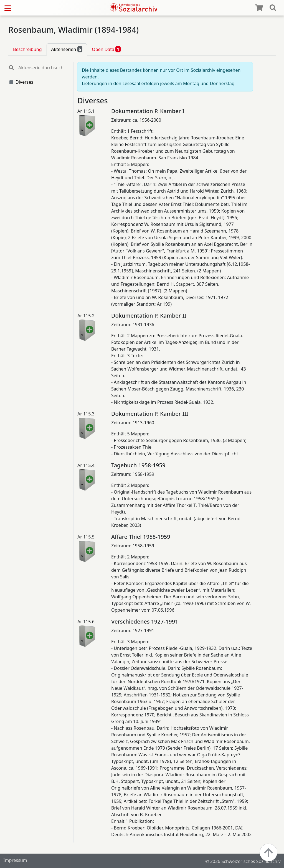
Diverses (24, 82)
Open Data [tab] (106, 49)
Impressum (15, 860)
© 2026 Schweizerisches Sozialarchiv (243, 861)
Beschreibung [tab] (27, 49)
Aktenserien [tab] (67, 49)
